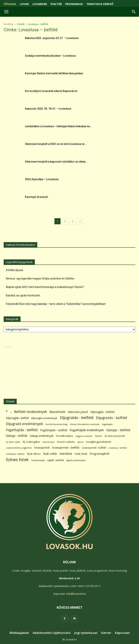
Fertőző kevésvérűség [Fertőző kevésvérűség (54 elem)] (56, 424)
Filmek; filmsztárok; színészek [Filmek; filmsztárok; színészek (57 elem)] (85, 424)
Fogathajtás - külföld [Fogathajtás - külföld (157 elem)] (54, 430)
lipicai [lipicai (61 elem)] (81, 442)
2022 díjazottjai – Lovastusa (42, 179)
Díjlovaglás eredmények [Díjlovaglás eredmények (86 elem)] (44, 418)
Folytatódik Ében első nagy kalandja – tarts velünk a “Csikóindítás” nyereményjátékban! (56, 304)
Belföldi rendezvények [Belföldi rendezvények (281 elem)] (31, 412)
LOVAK (24, 4)
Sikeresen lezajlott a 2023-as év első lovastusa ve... (56, 144)
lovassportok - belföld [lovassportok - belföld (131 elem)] (66, 448)
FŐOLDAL (10, 4)
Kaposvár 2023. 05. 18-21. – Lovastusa (48, 109)
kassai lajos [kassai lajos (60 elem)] (49, 442)
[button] (134, 12)
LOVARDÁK (40, 4)
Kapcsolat (122, 633)
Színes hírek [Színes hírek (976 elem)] (17, 460)
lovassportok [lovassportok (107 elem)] (42, 448)
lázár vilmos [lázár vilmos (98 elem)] (34, 454)
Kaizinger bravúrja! (36, 197)
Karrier (106, 633)
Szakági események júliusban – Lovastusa (50, 56)
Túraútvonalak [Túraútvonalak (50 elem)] (38, 460)
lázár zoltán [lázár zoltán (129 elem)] (50, 454)
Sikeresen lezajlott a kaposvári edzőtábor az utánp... (56, 162)
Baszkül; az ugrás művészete (23, 295)
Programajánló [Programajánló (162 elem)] (99, 454)
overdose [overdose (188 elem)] (66, 454)
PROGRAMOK (74, 4)
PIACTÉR (56, 4)
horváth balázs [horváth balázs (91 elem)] (65, 436)
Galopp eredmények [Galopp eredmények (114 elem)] (42, 436)
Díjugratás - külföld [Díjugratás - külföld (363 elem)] (111, 418)
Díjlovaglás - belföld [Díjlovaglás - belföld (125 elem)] (102, 412)
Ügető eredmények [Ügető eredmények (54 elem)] (76, 460)
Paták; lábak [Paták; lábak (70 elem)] (81, 454)
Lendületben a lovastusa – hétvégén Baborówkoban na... (58, 126)
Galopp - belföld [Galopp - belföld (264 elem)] (118, 430)
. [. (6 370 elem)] (11, 411)
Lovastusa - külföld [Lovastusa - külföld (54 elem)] (15, 454)
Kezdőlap (9, 24)
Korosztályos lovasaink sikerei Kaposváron (51, 91)
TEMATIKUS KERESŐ (100, 4)
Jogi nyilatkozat (86, 633)
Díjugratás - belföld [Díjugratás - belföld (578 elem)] (77, 418)
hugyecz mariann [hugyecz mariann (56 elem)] (84, 436)
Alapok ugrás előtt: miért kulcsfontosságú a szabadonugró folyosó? (45, 287)
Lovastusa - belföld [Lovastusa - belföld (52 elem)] (118, 448)
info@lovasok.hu (76, 594)
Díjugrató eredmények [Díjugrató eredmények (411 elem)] (24, 424)
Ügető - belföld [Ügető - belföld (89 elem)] (55, 460)
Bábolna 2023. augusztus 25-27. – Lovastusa (52, 38)
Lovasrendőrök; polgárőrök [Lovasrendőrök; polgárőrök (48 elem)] (19, 448)
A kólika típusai (14, 270)
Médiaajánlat (19, 633)
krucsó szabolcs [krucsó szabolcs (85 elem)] (66, 442)
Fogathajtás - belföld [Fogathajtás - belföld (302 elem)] (22, 430)
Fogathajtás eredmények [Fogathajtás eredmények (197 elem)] (87, 430)
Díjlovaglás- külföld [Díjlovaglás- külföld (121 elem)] (17, 418)
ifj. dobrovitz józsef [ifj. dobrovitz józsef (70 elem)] (115, 436)
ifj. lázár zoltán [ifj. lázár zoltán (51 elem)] (13, 442)
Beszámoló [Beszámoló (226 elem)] (57, 412)
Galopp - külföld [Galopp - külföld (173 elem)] (17, 436)
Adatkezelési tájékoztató (52, 633)
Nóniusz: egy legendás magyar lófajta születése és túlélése (40, 279)
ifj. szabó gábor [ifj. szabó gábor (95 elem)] (31, 442)
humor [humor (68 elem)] (99, 436)
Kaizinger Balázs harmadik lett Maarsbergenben (54, 73)
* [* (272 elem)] (7, 412)
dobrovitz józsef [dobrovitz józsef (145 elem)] (78, 412)
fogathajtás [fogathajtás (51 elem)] (107, 424)
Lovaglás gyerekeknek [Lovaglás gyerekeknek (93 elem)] (99, 442)
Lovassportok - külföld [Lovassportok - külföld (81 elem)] (94, 448)
